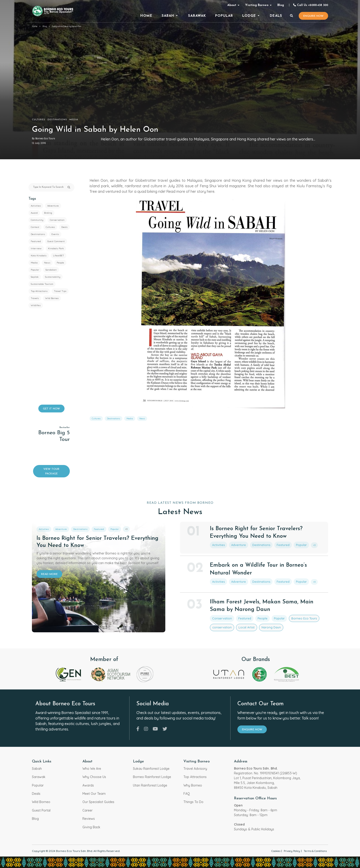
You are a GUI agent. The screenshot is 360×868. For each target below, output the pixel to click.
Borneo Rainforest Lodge (152, 777)
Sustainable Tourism (42, 284)
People (60, 263)
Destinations (57, 120)
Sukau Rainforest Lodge (151, 769)
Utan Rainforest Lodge (150, 785)
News (47, 263)
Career (87, 810)
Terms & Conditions (313, 851)
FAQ (187, 794)
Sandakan (51, 270)
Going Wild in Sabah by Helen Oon (66, 26)
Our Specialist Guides (98, 802)
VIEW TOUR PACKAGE (51, 471)
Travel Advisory (195, 769)
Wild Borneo (52, 298)
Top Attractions (39, 291)
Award (34, 213)
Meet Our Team (94, 794)
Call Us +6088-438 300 (310, 5)
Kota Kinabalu (39, 256)
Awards (88, 785)
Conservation (57, 220)
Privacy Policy (287, 851)
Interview (36, 248)
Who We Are (92, 769)
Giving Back (91, 827)
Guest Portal (41, 810)
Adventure (53, 206)
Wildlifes (36, 305)
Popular (35, 270)
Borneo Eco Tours (288, 616)
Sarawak (39, 777)
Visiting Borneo (257, 5)
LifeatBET (59, 256)
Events (55, 234)
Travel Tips (60, 291)
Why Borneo (193, 785)
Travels (35, 298)
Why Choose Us (94, 777)
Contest (35, 227)
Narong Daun (260, 624)
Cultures (39, 120)
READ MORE (49, 574)
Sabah (37, 769)
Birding (48, 213)
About (232, 5)
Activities (36, 206)
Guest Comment (56, 241)
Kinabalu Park (56, 248)
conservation (220, 624)
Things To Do (193, 802)
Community (37, 220)
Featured (36, 241)
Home (35, 26)
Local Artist (240, 624)
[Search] (292, 16)
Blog (281, 5)
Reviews (89, 819)
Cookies (268, 851)
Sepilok (35, 277)
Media (74, 120)
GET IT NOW (51, 409)
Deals (64, 227)
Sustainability (53, 277)
